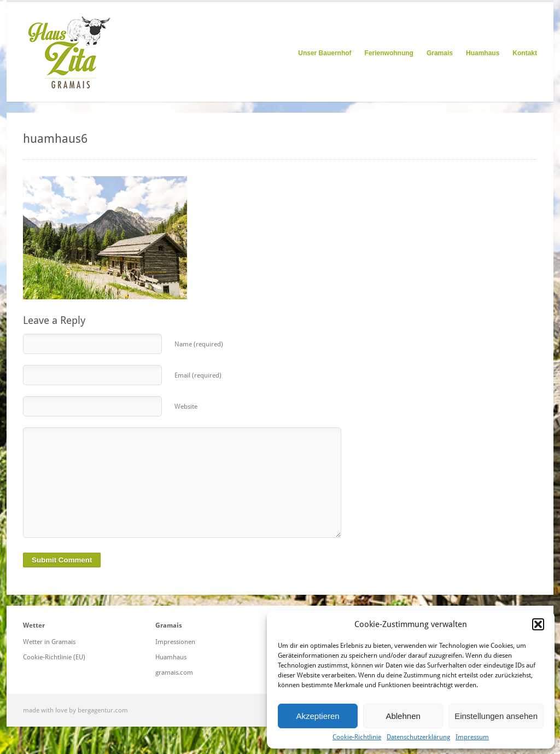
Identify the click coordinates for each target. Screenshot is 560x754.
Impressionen (175, 642)
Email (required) (198, 375)
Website (186, 407)
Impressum (472, 737)
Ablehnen (403, 716)
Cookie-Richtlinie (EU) (54, 657)
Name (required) (199, 344)
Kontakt (525, 53)
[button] (538, 624)
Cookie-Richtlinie (357, 737)
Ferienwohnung (389, 53)
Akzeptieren (317, 716)
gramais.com (174, 672)
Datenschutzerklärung (418, 737)
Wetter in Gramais (49, 642)
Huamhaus (483, 53)
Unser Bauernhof (325, 53)
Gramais (440, 53)
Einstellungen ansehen (496, 716)
